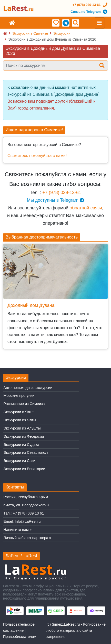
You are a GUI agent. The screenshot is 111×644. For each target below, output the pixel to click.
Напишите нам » (18, 530)
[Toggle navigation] (99, 23)
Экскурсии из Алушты (22, 428)
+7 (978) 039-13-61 (62, 193)
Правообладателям (20, 637)
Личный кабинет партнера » (27, 538)
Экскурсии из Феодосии (24, 436)
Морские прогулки (19, 396)
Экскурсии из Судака (22, 445)
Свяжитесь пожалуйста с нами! (37, 156)
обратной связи (86, 208)
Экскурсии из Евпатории (24, 469)
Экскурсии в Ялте (19, 412)
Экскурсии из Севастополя (27, 452)
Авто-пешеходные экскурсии (28, 388)
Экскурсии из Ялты (20, 420)
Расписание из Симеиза (24, 404)
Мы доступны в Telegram (55, 200)
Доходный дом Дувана (31, 305)
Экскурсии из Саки (19, 461)
